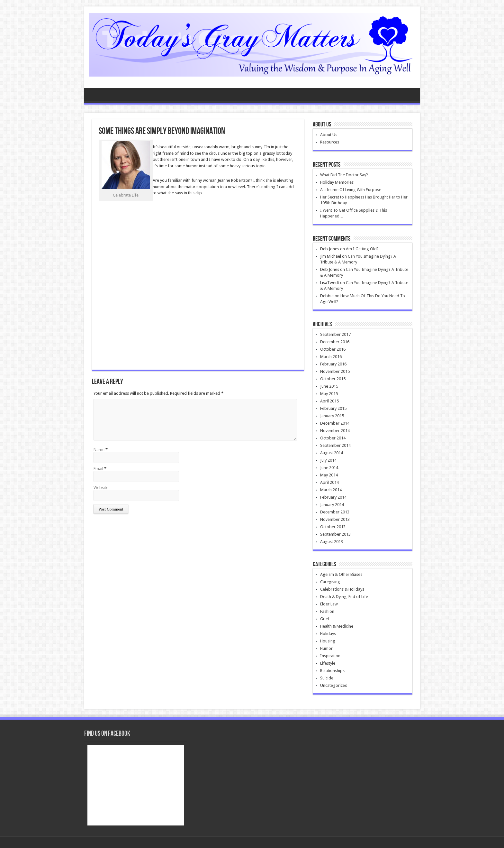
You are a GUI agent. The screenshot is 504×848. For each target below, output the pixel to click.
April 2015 (329, 401)
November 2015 (335, 371)
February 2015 (333, 408)
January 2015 (332, 416)
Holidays (328, 634)
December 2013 (335, 512)
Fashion (327, 611)
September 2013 (335, 534)
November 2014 (335, 431)
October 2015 (333, 379)
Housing (328, 641)
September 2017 (335, 334)
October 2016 (333, 349)
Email (98, 469)
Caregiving (330, 582)
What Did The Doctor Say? (344, 175)
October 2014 (333, 438)
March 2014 (331, 490)
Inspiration (330, 656)
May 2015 (329, 394)
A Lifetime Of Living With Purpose (351, 190)
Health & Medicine (337, 626)
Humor (326, 648)
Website (101, 488)
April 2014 (329, 482)
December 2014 (335, 423)
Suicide (327, 678)
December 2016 (335, 342)
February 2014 (333, 497)
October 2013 (333, 527)
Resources (330, 142)
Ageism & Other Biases (341, 574)
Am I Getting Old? (362, 249)
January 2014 (332, 505)
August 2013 (332, 542)
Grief (325, 619)
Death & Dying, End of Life (344, 597)
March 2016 (331, 357)
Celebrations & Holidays (342, 589)
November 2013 (335, 519)
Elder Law (329, 604)
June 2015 (329, 386)
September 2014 (335, 445)
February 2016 (333, 364)
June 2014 (329, 468)
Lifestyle (328, 663)
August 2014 (332, 453)
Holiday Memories (337, 182)
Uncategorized (334, 685)
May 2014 (329, 475)
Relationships (332, 671)
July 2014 (328, 460)
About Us (329, 135)
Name (99, 450)
